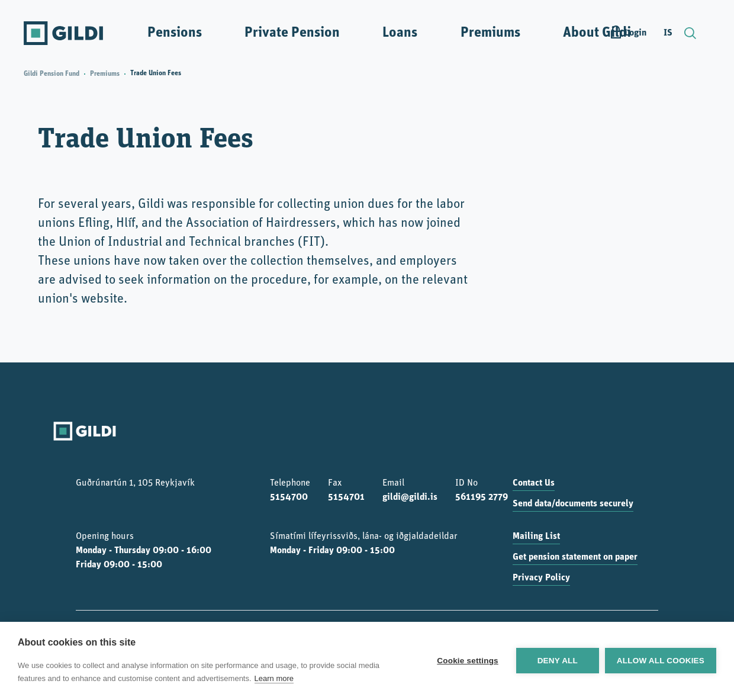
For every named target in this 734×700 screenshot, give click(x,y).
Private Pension (292, 33)
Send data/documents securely (573, 504)
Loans (400, 33)
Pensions (175, 33)
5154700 (289, 497)
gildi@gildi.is (410, 497)
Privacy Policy (541, 578)
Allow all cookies (661, 661)
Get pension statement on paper (575, 557)
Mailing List (536, 537)
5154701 (346, 497)
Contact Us (534, 483)
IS (668, 33)
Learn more (274, 678)
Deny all (558, 661)
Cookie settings (468, 661)
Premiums (490, 33)
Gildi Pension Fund (51, 74)
